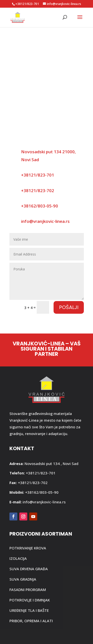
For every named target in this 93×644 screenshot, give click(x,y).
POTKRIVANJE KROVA (28, 548)
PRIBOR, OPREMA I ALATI (31, 621)
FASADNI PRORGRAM (28, 590)
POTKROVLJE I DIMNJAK (30, 600)
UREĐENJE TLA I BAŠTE (29, 610)
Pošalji (69, 307)
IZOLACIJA (18, 558)
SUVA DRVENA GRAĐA (29, 569)
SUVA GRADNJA (23, 579)
